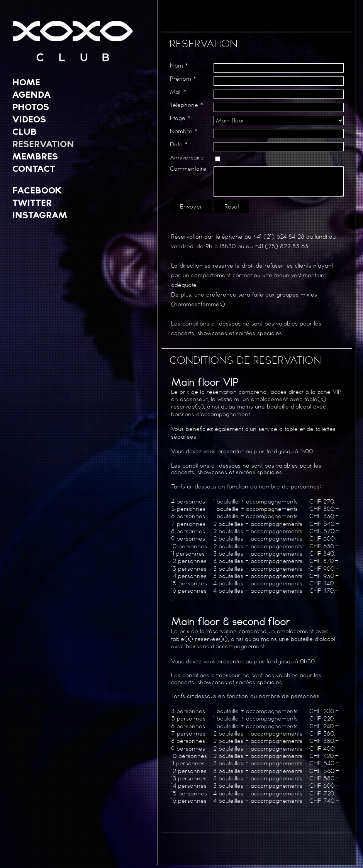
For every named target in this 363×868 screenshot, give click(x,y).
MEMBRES (35, 156)
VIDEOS (29, 119)
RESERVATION (43, 144)
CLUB (25, 131)
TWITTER (32, 202)
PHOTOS (31, 107)
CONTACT (34, 168)
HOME (26, 82)
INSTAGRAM (40, 215)
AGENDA (31, 94)
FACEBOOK (37, 190)
